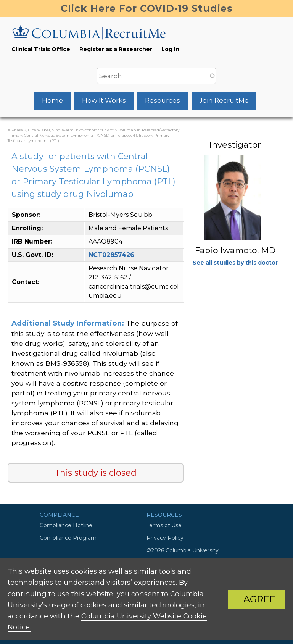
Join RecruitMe (224, 100)
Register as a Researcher (116, 49)
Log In (170, 49)
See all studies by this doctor (235, 263)
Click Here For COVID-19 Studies (147, 8)
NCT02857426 (111, 255)
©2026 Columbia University (183, 550)
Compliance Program (68, 538)
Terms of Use (164, 525)
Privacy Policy (165, 538)
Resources (163, 100)
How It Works (104, 100)
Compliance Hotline (66, 525)
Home (52, 100)
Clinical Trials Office (41, 49)
